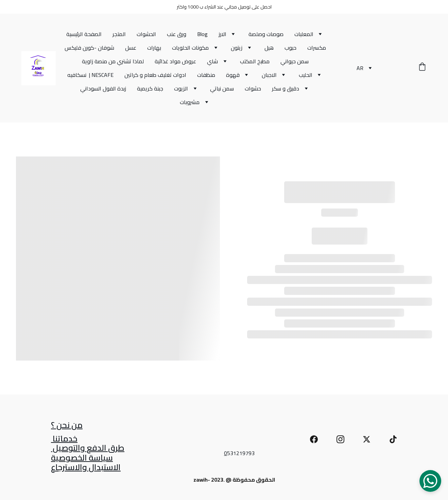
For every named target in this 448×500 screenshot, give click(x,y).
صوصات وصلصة (266, 34)
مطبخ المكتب (255, 61)
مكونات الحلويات (190, 48)
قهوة (233, 75)
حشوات (253, 88)
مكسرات (317, 48)
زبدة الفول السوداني (103, 88)
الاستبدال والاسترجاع (86, 468)
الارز (222, 34)
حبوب (290, 48)
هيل (269, 48)
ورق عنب (177, 34)
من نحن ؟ (67, 426)
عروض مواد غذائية (175, 61)
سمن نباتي (222, 88)
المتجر (119, 34)
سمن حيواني (295, 61)
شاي (212, 61)
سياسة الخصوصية (82, 458)
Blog (202, 34)
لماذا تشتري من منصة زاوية (113, 61)
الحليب (306, 75)
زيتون (237, 48)
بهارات (154, 48)
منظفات (206, 75)
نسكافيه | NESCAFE (90, 75)
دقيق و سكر (286, 88)
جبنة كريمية (150, 88)
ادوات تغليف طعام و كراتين (155, 75)
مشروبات (190, 102)
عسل (131, 48)
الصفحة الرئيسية (84, 34)
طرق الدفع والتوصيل (88, 448)
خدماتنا (64, 439)
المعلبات (304, 34)
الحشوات (146, 34)
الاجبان (269, 75)
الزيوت (181, 88)
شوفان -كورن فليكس (89, 48)
